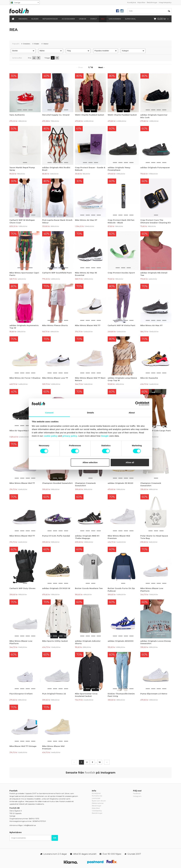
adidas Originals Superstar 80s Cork (154, 116)
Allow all (130, 462)
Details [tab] (90, 413)
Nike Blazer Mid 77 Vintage (23, 746)
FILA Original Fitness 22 (54, 694)
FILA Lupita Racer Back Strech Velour (57, 221)
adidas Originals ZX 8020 (120, 483)
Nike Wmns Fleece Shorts (55, 325)
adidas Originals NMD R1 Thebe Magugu (87, 537)
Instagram (137, 796)
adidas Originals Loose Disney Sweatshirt (156, 642)
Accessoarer (68, 19)
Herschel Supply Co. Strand (56, 115)
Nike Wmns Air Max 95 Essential (86, 274)
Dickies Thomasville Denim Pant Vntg (121, 695)
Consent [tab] (49, 413)
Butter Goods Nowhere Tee (89, 588)
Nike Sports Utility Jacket (55, 641)
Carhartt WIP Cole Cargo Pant (156, 431)
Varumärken (115, 19)
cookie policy (51, 436)
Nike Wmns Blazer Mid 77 (88, 325)
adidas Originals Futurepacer (155, 167)
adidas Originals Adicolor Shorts (88, 642)
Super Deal (130, 19)
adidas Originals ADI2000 (121, 641)
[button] (23, 51)
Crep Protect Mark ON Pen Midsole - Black (121, 221)
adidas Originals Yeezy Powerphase (119, 169)
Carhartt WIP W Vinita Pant (121, 325)
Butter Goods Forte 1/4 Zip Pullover (121, 590)
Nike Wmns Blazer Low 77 (55, 378)
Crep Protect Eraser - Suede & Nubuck (90, 169)
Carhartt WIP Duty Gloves (22, 588)
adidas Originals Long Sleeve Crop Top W (122, 379)
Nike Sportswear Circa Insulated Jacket (86, 695)
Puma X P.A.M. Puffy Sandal (56, 536)
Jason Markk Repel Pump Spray (22, 169)
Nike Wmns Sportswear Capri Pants (24, 274)
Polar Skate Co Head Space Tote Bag (154, 537)
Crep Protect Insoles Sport (121, 273)
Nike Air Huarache (149, 378)
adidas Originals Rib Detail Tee (154, 274)
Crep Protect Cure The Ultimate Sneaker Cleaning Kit (156, 221)
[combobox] (25, 2)
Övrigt (94, 19)
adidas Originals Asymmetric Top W (24, 327)
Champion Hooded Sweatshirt (57, 483)
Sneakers (23, 19)
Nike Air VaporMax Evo (21, 431)
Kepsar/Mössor (50, 19)
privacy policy (70, 436)
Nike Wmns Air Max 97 (86, 220)
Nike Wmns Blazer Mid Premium (119, 537)
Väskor (83, 19)
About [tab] (132, 413)
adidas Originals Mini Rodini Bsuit (56, 169)
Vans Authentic (17, 115)
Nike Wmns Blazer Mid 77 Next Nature (90, 379)
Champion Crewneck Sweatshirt (85, 484)
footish (90, 773)
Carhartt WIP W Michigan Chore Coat (22, 221)
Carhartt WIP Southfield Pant (57, 273)
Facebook (137, 793)
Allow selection (90, 462)
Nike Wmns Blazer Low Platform (152, 590)
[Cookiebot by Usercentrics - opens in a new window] (137, 404)
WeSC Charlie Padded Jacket (90, 115)
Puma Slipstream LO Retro (154, 694)
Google (105, 436)
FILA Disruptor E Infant (21, 694)
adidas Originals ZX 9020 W (56, 588)
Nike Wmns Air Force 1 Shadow (25, 378)
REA (103, 19)
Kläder (35, 19)
